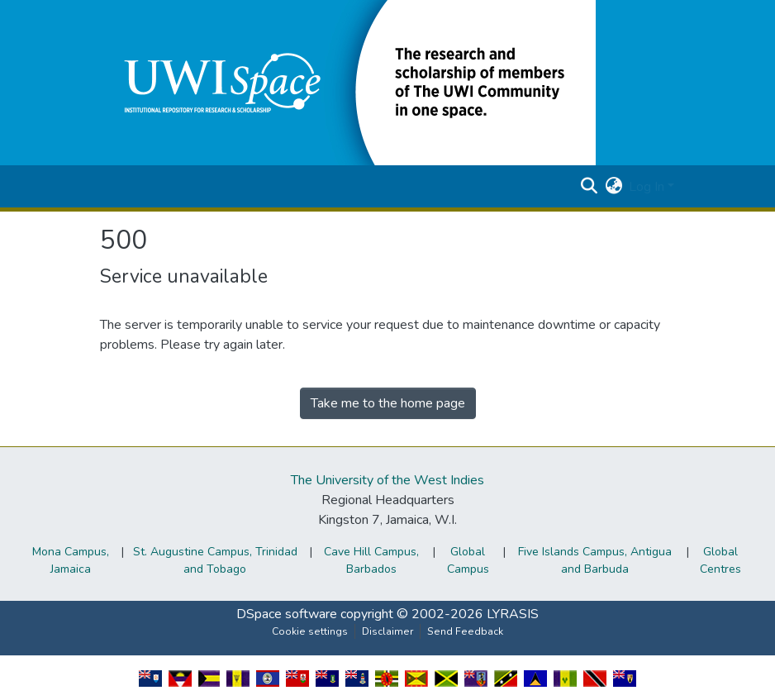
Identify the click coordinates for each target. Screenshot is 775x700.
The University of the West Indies (387, 480)
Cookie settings (310, 631)
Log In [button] (648, 187)
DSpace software (287, 614)
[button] (348, 82)
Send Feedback (465, 631)
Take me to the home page (388, 403)
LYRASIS (513, 614)
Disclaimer (387, 631)
